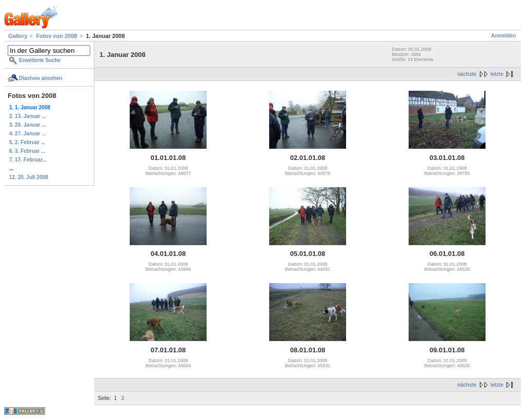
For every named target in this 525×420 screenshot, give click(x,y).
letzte (497, 74)
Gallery (18, 36)
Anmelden (503, 36)
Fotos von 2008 (56, 36)
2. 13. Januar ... (28, 116)
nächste (467, 74)
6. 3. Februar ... (27, 151)
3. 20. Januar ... (28, 125)
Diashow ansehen (41, 78)
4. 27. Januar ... (28, 134)
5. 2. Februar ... (27, 142)
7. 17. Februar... (28, 160)
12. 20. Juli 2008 (29, 177)
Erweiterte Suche (40, 60)
